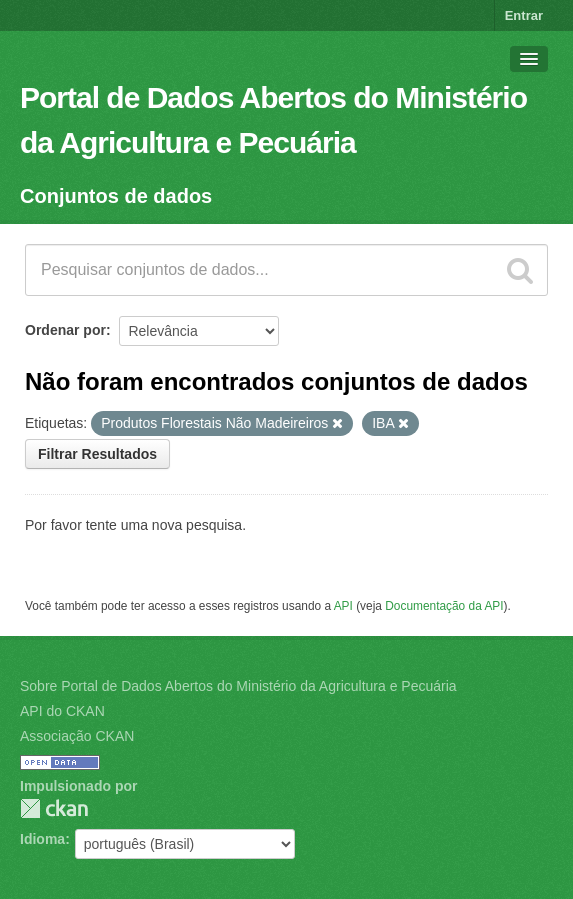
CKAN (54, 808)
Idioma (42, 839)
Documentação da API (444, 606)
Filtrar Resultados (97, 454)
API (343, 606)
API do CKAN (62, 711)
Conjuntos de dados (116, 196)
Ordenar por (65, 330)
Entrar (524, 15)
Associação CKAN (77, 736)
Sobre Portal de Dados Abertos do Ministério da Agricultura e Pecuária (238, 686)
